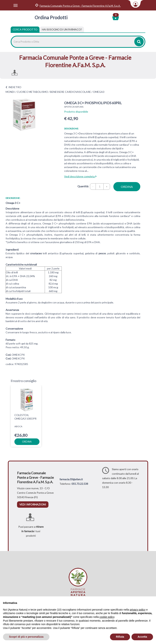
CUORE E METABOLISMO (32, 92)
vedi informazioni (33, 504)
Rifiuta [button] (120, 637)
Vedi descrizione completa (80, 176)
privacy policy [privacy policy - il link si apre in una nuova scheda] (138, 610)
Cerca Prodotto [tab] (25, 29)
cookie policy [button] (107, 617)
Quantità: (83, 186)
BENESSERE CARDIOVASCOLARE (71, 92)
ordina (127, 187)
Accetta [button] (142, 637)
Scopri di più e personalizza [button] (26, 637)
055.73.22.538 (80, 484)
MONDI (10, 92)
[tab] (62, 30)
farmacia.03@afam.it (71, 479)
